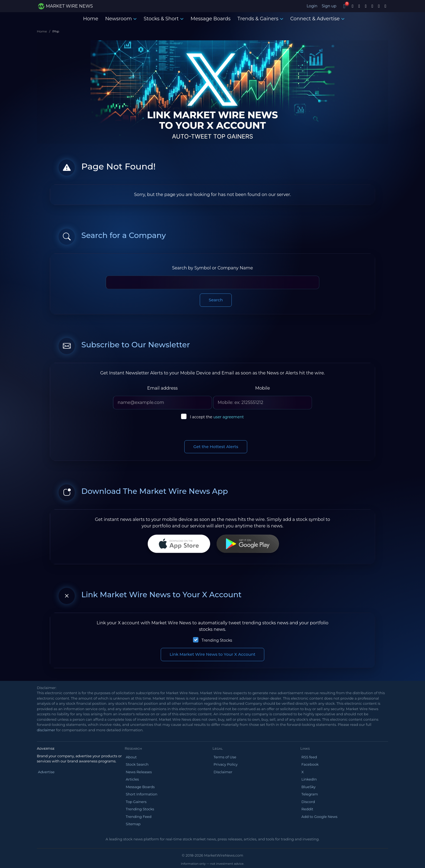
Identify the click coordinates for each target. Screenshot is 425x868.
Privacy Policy (226, 764)
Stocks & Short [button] (164, 19)
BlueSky (308, 787)
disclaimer (46, 730)
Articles (132, 779)
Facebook (310, 764)
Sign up (329, 6)
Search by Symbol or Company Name (212, 268)
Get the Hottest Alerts (216, 447)
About (131, 757)
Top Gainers (136, 802)
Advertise (46, 772)
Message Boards (211, 19)
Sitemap (133, 824)
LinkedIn (309, 779)
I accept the (217, 417)
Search (216, 300)
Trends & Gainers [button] (260, 19)
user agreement (229, 417)
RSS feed (309, 757)
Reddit (307, 809)
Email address (162, 388)
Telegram (310, 794)
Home (91, 19)
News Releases (139, 772)
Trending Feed (139, 817)
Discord (308, 802)
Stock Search (137, 764)
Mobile (262, 388)
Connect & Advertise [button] (318, 19)
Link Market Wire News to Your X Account (213, 654)
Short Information (141, 794)
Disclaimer (223, 772)
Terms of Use (225, 757)
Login (312, 6)
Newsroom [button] (121, 19)
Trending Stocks (217, 640)
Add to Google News (319, 817)
